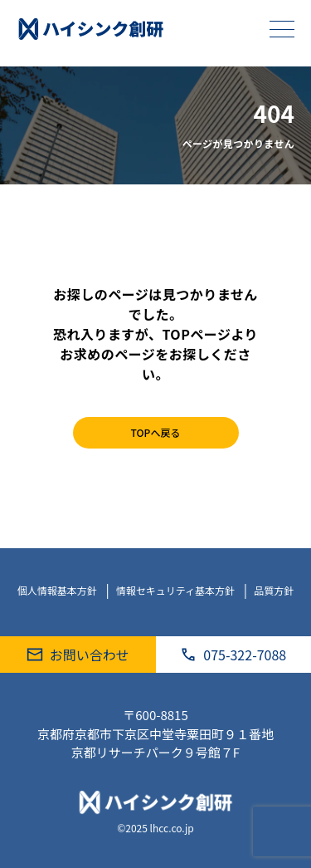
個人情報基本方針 (58, 590)
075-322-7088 (233, 655)
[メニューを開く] (282, 29)
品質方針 (274, 590)
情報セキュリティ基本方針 (177, 590)
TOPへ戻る (156, 432)
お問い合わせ (78, 655)
